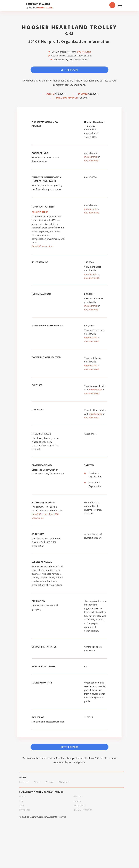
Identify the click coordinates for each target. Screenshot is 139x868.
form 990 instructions (43, 246)
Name (22, 797)
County (77, 801)
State (22, 806)
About (37, 782)
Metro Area (25, 810)
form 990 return (40, 514)
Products (24, 782)
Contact (49, 782)
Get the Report (69, 70)
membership (91, 157)
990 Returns (84, 52)
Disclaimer (64, 782)
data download (92, 161)
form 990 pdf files (99, 81)
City (21, 801)
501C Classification (83, 810)
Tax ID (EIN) (79, 806)
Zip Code (78, 797)
